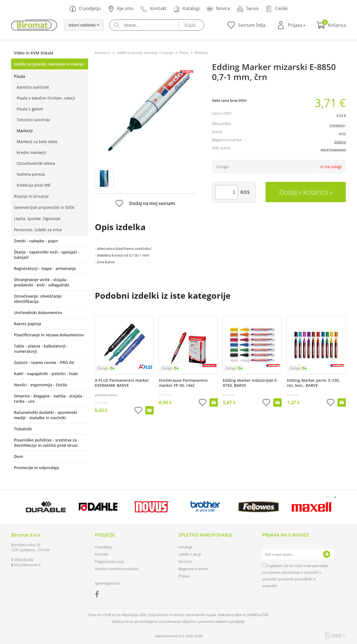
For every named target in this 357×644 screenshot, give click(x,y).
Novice (218, 9)
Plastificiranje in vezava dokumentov (49, 335)
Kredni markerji (31, 152)
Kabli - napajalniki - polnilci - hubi (46, 374)
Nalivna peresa (31, 174)
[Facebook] (98, 595)
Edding (340, 142)
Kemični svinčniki (33, 87)
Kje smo (121, 9)
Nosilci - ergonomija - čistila (40, 385)
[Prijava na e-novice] (327, 554)
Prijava (297, 25)
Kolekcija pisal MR (34, 185)
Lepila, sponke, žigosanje (37, 219)
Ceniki (277, 9)
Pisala (20, 76)
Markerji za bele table (37, 142)
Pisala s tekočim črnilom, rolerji (46, 98)
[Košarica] (331, 25)
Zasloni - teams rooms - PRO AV (44, 362)
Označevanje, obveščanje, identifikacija (38, 299)
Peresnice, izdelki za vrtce (38, 230)
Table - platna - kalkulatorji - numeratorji (41, 349)
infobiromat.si (27, 565)
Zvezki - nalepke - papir (36, 241)
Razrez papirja (27, 324)
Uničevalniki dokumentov (38, 313)
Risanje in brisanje (31, 196)
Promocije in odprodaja (36, 468)
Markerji (25, 131)
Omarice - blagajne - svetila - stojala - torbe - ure (49, 399)
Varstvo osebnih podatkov (117, 569)
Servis (248, 9)
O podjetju (85, 9)
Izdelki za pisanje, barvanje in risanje (49, 64)
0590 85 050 (24, 560)
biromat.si (103, 53)
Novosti (185, 561)
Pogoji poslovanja (109, 561)
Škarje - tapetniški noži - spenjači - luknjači (47, 255)
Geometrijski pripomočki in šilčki (44, 207)
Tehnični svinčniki (33, 120)
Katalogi (186, 9)
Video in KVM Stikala (34, 53)
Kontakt (154, 9)
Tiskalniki (23, 429)
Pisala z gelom (30, 109)
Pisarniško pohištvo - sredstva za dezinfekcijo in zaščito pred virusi (46, 443)
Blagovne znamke (193, 569)
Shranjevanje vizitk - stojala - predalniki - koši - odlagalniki (42, 282)
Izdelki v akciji (190, 554)
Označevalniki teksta (36, 163)
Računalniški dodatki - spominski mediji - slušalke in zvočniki (45, 415)
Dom (18, 456)
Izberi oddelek (84, 25)
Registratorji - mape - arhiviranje (45, 268)
